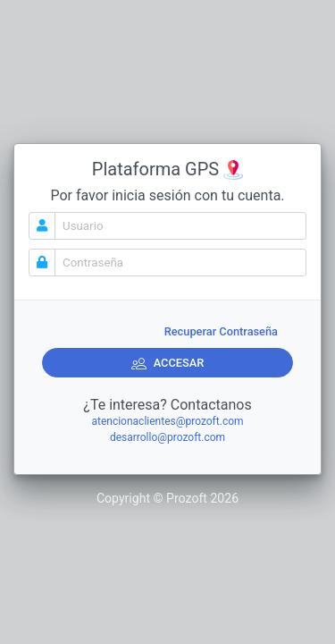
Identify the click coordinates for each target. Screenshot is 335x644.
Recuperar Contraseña (221, 331)
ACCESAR (168, 364)
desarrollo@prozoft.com (167, 437)
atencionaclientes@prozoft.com (167, 421)
